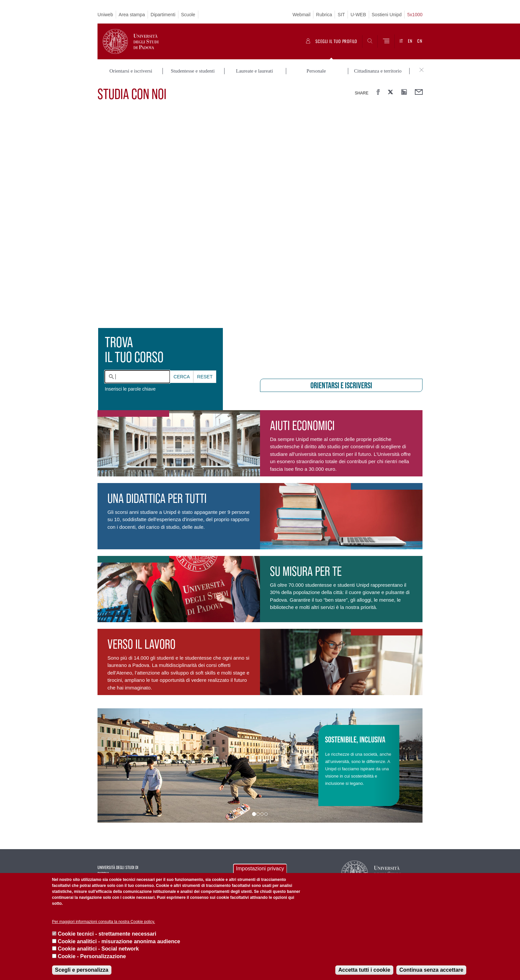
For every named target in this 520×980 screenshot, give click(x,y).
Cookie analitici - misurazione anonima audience (119, 941)
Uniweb (105, 15)
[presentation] (260, 241)
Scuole (188, 15)
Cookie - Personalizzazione (92, 956)
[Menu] (386, 41)
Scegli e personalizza (82, 970)
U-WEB (358, 15)
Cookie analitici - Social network (98, 949)
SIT (341, 15)
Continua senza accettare (431, 970)
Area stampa (132, 15)
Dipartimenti (163, 15)
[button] (122, 765)
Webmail (301, 15)
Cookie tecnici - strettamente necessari (107, 934)
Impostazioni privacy (260, 869)
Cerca (182, 377)
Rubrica (324, 15)
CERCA (182, 377)
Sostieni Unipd (387, 15)
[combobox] (137, 377)
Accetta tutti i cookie (364, 970)
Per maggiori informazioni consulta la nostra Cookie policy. (104, 922)
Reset (205, 377)
